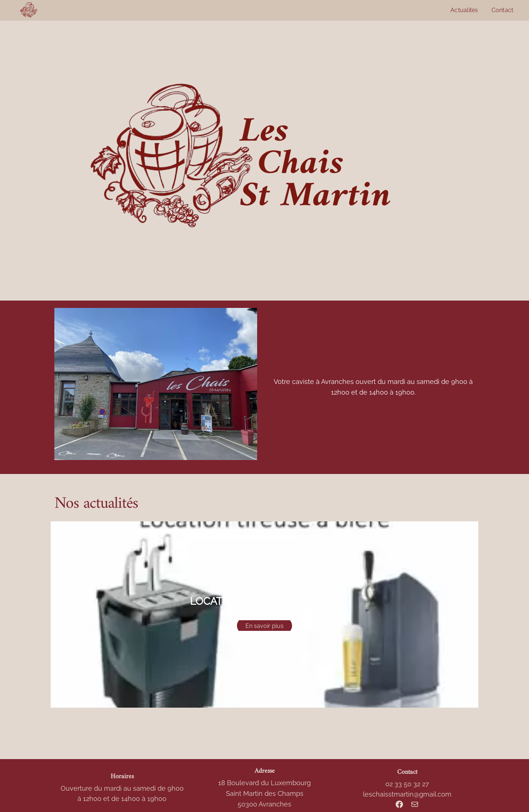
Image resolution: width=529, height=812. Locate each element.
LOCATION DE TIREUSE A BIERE (264, 601)
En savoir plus (264, 626)
